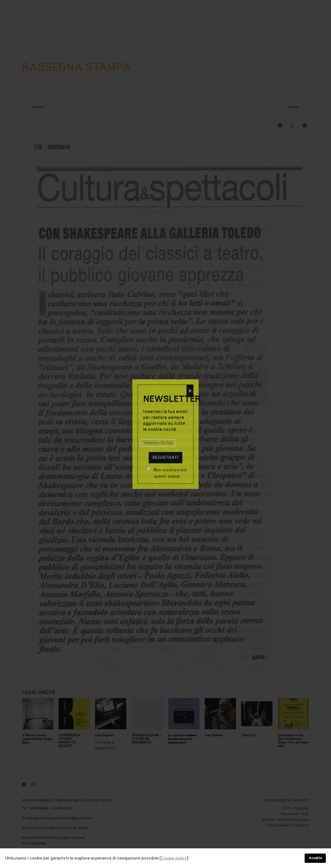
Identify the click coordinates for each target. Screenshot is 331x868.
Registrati (165, 458)
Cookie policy (174, 858)
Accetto (315, 858)
